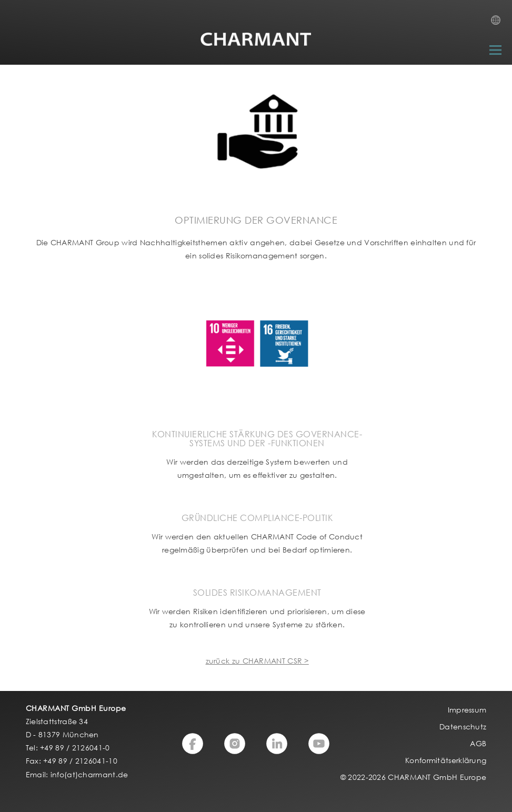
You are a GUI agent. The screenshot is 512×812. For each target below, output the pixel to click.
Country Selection (499, 23)
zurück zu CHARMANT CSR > (257, 661)
